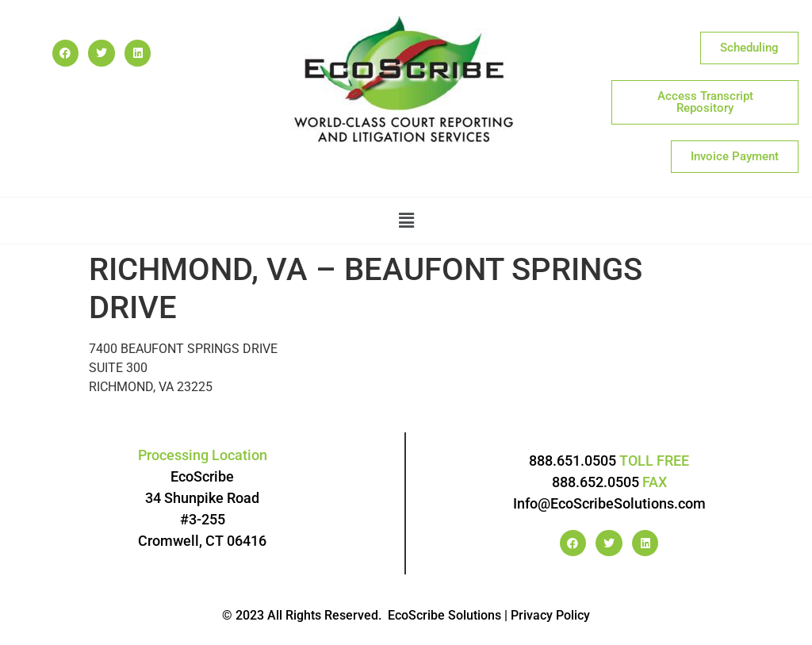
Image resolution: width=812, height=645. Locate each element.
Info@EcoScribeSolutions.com (609, 503)
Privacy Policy (550, 615)
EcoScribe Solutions (444, 615)
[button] (406, 221)
